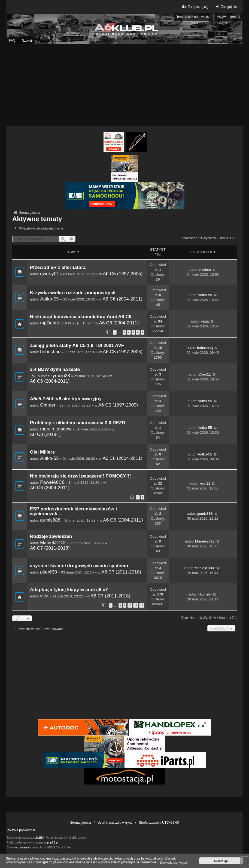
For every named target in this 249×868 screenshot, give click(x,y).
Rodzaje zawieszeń (51, 536)
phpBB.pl (53, 843)
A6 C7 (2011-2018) (50, 548)
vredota (205, 270)
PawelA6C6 (52, 482)
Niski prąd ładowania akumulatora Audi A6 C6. (81, 317)
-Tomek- (205, 594)
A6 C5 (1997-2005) (123, 274)
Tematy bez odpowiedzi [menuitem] (194, 17)
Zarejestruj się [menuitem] (195, 7)
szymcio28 (59, 376)
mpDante (50, 323)
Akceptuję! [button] (221, 861)
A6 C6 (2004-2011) (122, 299)
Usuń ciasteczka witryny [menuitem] (115, 823)
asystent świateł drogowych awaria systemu (79, 566)
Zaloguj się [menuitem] (225, 7)
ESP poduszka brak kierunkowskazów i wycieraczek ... (73, 511)
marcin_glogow (56, 429)
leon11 (205, 483)
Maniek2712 (53, 542)
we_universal (22, 847)
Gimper (48, 405)
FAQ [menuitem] (12, 41)
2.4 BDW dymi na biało (55, 369)
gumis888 (50, 520)
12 (142, 605)
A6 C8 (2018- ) (45, 434)
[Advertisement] (124, 85)
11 (136, 605)
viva (44, 596)
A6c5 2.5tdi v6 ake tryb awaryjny (66, 399)
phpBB (39, 838)
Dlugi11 (205, 374)
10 (130, 605)
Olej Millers (42, 452)
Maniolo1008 (205, 568)
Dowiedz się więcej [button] (174, 863)
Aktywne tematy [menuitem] (228, 17)
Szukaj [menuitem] (27, 41)
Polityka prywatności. (22, 830)
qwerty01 (50, 274)
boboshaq (50, 352)
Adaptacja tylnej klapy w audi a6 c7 (69, 590)
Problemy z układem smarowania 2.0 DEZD (78, 423)
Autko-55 (49, 299)
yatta (205, 321)
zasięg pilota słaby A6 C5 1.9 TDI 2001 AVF (77, 345)
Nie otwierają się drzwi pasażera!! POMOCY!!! (81, 476)
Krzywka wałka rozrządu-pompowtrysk (73, 293)
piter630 (48, 572)
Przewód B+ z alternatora (58, 267)
